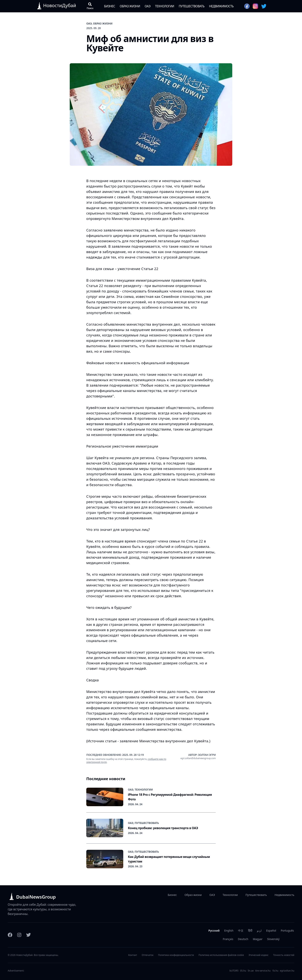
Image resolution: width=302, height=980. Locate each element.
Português (287, 931)
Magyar (258, 939)
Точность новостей (284, 955)
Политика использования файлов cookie (221, 955)
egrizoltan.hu (287, 971)
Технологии (165, 6)
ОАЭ (148, 6)
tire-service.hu (263, 971)
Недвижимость (221, 6)
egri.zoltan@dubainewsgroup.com (198, 758)
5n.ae (251, 971)
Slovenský (273, 939)
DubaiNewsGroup (36, 897)
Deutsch (243, 939)
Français (228, 939)
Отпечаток (148, 955)
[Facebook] (10, 935)
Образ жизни (130, 6)
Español (271, 931)
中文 (241, 931)
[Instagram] (19, 935)
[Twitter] (29, 935)
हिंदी (250, 931)
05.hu (243, 971)
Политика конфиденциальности (176, 955)
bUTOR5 (234, 971)
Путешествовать (192, 6)
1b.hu (275, 971)
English (229, 931)
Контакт (133, 955)
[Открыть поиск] (90, 6)
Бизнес (109, 6)
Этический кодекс (258, 955)
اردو (259, 931)
